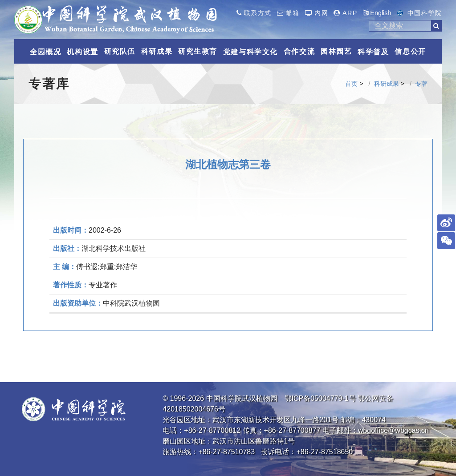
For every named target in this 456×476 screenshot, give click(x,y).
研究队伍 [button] (120, 51)
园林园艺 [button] (336, 51)
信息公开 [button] (410, 51)
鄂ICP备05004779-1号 (320, 398)
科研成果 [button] (157, 51)
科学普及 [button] (373, 52)
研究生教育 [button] (198, 51)
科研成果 (387, 84)
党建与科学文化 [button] (250, 52)
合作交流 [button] (299, 51)
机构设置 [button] (82, 52)
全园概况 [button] (45, 52)
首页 (351, 84)
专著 (421, 84)
